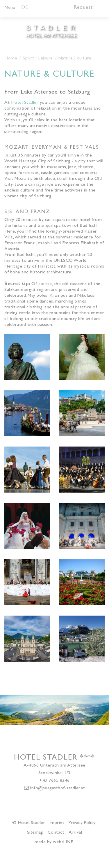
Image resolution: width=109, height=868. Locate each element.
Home (11, 59)
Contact (56, 833)
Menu (10, 8)
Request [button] (83, 8)
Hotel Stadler (25, 103)
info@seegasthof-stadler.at (54, 788)
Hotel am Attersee (52, 31)
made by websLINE (54, 842)
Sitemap (35, 833)
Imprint (57, 823)
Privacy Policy (82, 823)
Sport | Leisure (38, 59)
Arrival (75, 833)
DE (24, 8)
